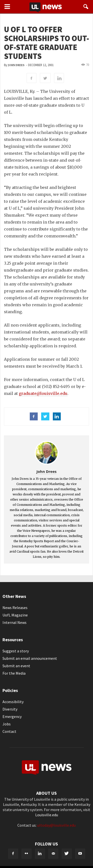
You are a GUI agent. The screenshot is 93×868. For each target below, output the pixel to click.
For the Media (14, 673)
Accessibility (13, 702)
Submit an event (16, 666)
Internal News (15, 622)
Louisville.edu (47, 815)
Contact (9, 731)
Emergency (12, 716)
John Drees (16, 65)
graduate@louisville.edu (43, 393)
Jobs (7, 724)
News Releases (15, 608)
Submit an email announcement (30, 658)
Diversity (10, 709)
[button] (86, 7)
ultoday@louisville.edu (56, 825)
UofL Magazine (15, 615)
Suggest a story (16, 651)
